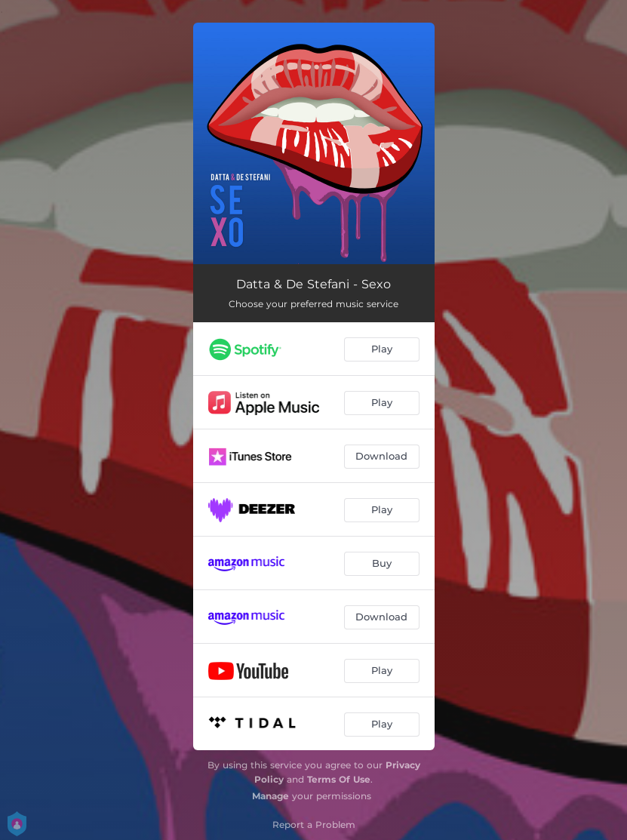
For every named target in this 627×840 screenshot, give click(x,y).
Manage (270, 796)
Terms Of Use (339, 779)
